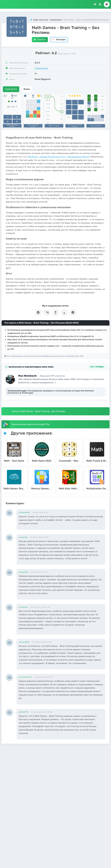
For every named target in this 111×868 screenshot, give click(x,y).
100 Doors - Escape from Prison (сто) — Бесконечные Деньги (59, 157)
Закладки (59, 40)
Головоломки (41, 68)
